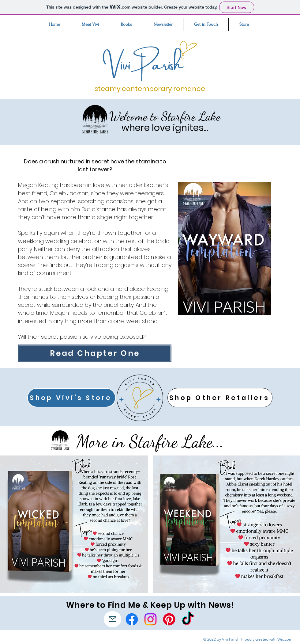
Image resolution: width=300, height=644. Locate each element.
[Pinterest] (169, 619)
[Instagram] (150, 619)
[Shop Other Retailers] (220, 398)
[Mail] (112, 619)
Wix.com (285, 639)
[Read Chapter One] (95, 353)
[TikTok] (188, 619)
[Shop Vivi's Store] (71, 398)
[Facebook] (132, 619)
